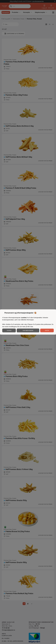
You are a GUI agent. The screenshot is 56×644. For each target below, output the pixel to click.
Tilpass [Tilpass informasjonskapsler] (9, 330)
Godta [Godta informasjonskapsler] (47, 330)
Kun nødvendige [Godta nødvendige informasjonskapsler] (28, 330)
